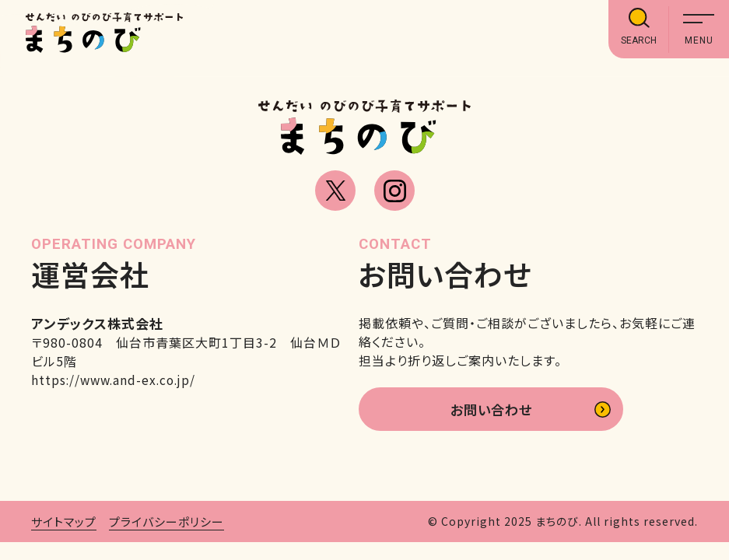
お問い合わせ (491, 411)
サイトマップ (64, 524)
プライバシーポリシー (166, 524)
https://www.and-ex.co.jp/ (117, 380)
